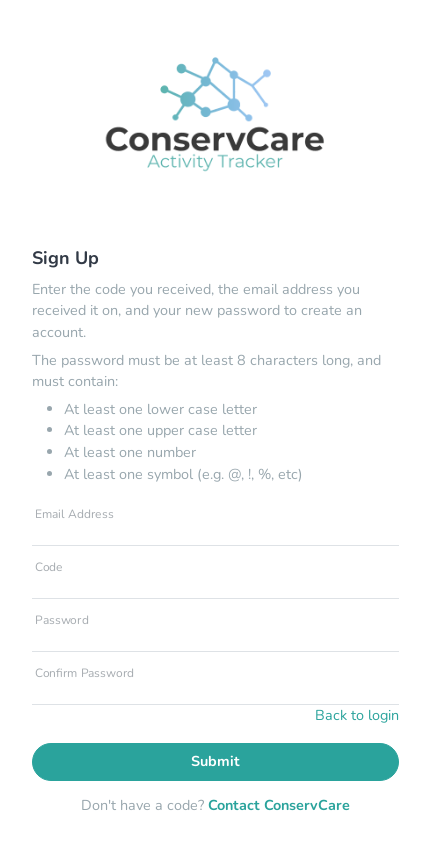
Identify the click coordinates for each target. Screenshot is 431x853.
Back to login (357, 715)
